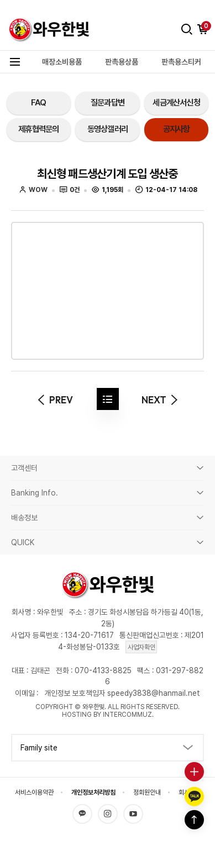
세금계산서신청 (176, 102)
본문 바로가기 (0, 9)
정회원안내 (147, 792)
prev (54, 400)
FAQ (39, 102)
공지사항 (177, 129)
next (161, 400)
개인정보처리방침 (93, 792)
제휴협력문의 (38, 129)
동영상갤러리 (107, 129)
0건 (70, 190)
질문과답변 (107, 102)
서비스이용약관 (34, 792)
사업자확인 (141, 647)
